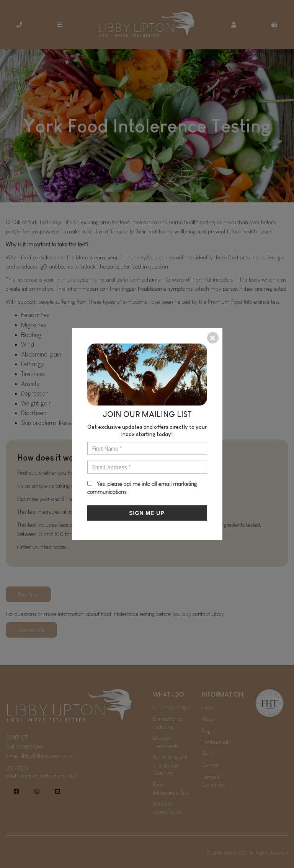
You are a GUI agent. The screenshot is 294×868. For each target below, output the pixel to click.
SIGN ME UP (147, 513)
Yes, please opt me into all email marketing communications (142, 488)
